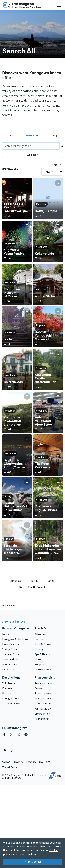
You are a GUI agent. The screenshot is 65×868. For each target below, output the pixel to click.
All (9, 135)
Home (5, 605)
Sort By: (57, 165)
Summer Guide (11, 654)
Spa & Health (42, 654)
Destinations (33, 135)
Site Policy (45, 762)
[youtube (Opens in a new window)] (26, 734)
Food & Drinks (43, 644)
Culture (39, 639)
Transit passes (43, 693)
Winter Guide (10, 664)
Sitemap (19, 762)
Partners (31, 762)
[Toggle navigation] (59, 5)
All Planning (42, 719)
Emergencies (42, 714)
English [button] (10, 750)
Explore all (8, 670)
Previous (16, 581)
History (39, 649)
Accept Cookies (33, 862)
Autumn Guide (11, 659)
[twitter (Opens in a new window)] (11, 734)
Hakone (7, 693)
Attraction (41, 634)
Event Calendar (11, 644)
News (5, 634)
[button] (27, 183)
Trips (56, 135)
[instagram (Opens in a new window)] (19, 734)
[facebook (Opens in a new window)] (4, 734)
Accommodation (44, 683)
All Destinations (11, 704)
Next (50, 581)
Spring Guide (10, 649)
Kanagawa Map (11, 698)
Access (39, 688)
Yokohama (8, 683)
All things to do (44, 670)
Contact (7, 762)
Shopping (40, 664)
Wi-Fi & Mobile (43, 709)
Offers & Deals (43, 704)
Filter (33, 155)
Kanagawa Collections (15, 639)
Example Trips (43, 698)
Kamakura (8, 688)
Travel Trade (10, 767)
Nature (39, 659)
